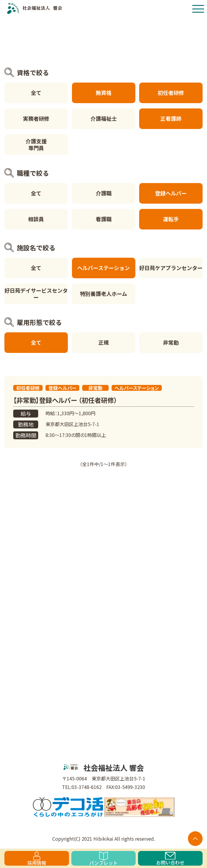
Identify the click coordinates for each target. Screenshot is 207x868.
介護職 (104, 193)
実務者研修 (36, 118)
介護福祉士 (104, 118)
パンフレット (103, 859)
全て (36, 93)
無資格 (104, 93)
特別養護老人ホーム (103, 294)
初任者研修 (171, 93)
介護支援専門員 (36, 144)
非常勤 (171, 342)
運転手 (171, 219)
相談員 (36, 219)
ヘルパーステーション (103, 268)
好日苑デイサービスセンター (36, 294)
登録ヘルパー (171, 193)
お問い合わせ (170, 859)
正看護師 (171, 118)
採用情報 (37, 859)
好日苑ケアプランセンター (171, 268)
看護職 (104, 219)
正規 (104, 342)
